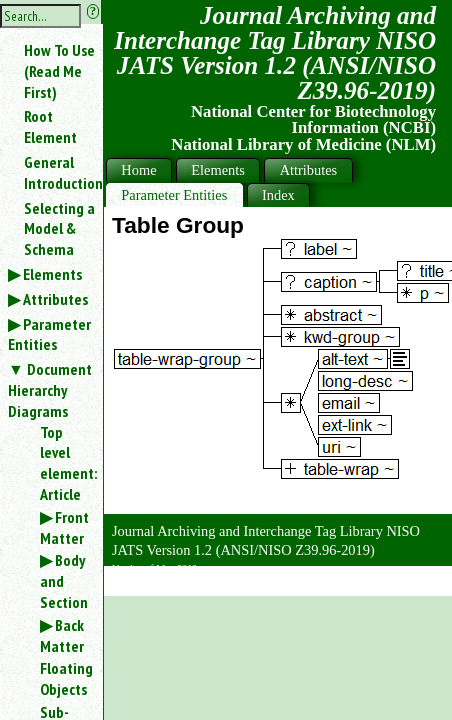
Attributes (55, 299)
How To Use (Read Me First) (59, 71)
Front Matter (64, 527)
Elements (52, 274)
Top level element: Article (63, 463)
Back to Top (397, 584)
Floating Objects (63, 678)
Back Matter (62, 635)
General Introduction (63, 172)
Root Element (50, 126)
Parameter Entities (49, 334)
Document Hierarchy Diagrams (50, 390)
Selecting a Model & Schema (59, 229)
